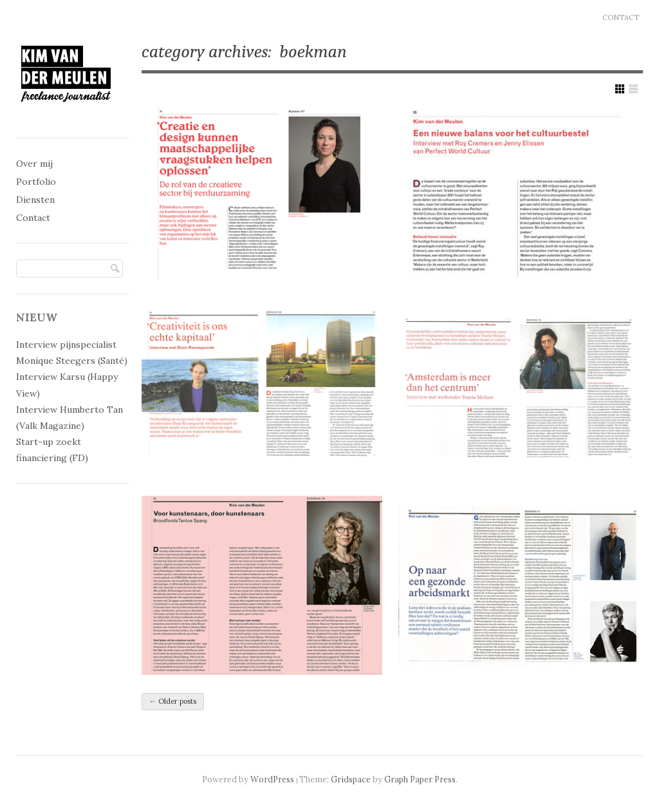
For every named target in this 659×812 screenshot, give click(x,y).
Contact (621, 17)
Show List (633, 89)
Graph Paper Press (420, 779)
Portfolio (36, 182)
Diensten (35, 200)
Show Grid (620, 89)
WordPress (272, 779)
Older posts (173, 701)
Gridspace (351, 779)
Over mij (34, 164)
